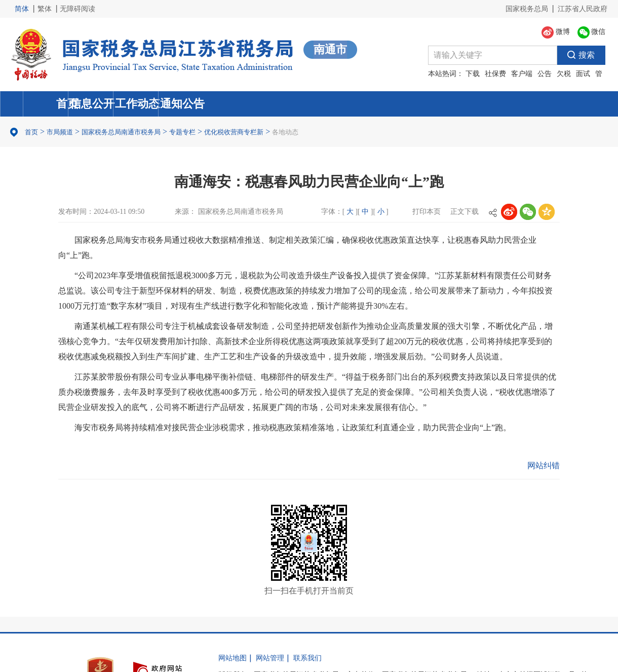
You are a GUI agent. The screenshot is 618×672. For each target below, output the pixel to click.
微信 (592, 32)
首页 (78, 104)
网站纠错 (544, 465)
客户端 (522, 74)
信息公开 (231, 104)
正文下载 (465, 212)
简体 (22, 9)
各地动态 (285, 132)
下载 (473, 74)
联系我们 (307, 658)
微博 (556, 32)
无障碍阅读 (78, 9)
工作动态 (385, 104)
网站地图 (233, 658)
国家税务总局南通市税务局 (121, 132)
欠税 (564, 74)
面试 (583, 74)
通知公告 (539, 104)
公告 (545, 74)
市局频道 (60, 132)
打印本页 (427, 212)
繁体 (45, 9)
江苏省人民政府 (583, 9)
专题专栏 (182, 132)
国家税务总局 (527, 9)
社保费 (495, 74)
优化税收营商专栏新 (234, 132)
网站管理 (270, 658)
